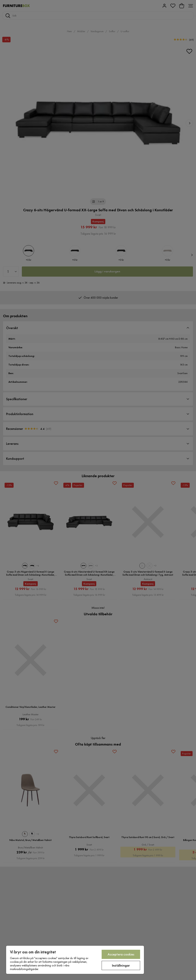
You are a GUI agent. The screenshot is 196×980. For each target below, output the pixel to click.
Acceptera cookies (121, 954)
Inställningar (121, 965)
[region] (75, 960)
